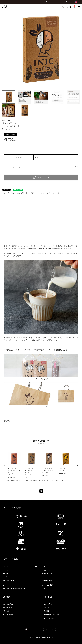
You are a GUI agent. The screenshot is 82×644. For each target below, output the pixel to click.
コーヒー (22, 480)
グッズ (44, 577)
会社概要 (46, 611)
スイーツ (5, 570)
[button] (5, 465)
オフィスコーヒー (8, 615)
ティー (44, 589)
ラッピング (19, 157)
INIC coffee (6, 480)
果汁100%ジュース (48, 574)
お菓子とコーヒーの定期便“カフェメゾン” (15, 589)
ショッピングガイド (9, 604)
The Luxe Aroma (31, 480)
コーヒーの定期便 (47, 585)
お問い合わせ (7, 611)
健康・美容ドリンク (9, 581)
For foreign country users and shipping (60, 2)
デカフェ (45, 566)
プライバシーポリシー (50, 618)
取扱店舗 (46, 608)
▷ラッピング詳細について (57, 350)
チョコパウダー (47, 570)
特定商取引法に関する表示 (52, 615)
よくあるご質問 (7, 608)
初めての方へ (48, 604)
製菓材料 (5, 574)
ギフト (5, 585)
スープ (5, 577)
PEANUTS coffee (47, 581)
